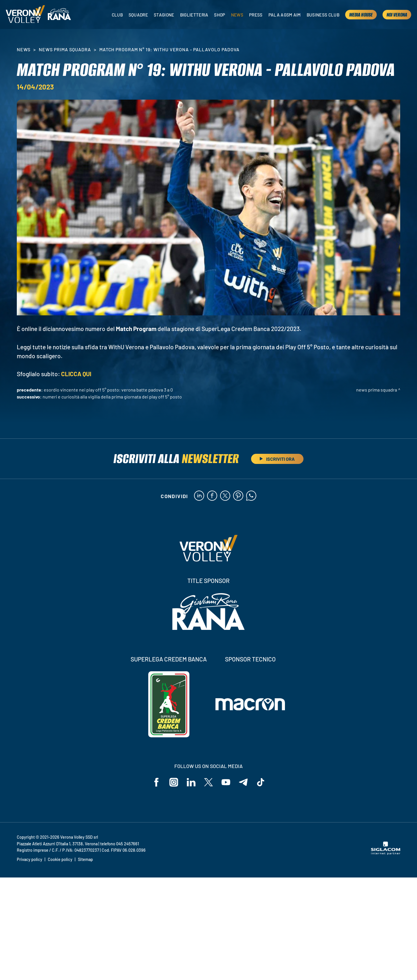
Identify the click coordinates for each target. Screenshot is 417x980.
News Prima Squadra (65, 49)
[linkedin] (199, 496)
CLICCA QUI (76, 374)
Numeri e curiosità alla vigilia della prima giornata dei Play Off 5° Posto (112, 397)
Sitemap (85, 859)
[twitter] (225, 496)
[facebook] (212, 496)
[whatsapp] (251, 496)
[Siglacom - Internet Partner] (386, 853)
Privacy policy (30, 859)
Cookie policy (60, 859)
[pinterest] (238, 496)
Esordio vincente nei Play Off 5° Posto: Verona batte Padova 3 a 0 (108, 390)
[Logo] (25, 15)
